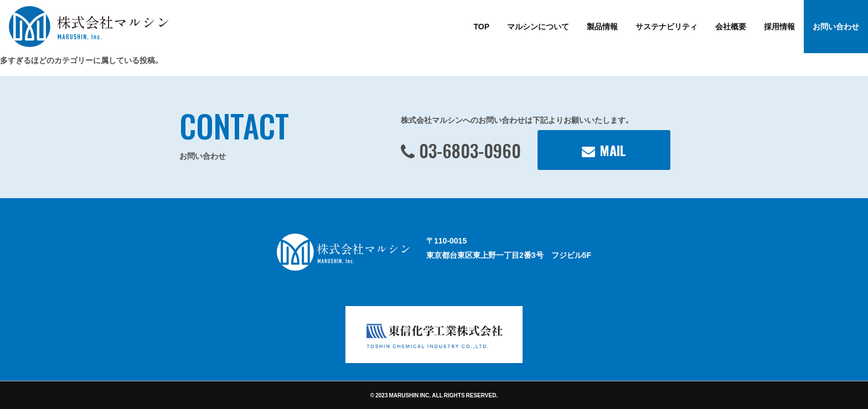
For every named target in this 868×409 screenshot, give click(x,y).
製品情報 (602, 26)
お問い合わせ (836, 26)
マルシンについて (538, 26)
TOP (481, 26)
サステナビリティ (666, 26)
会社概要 (731, 26)
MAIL (613, 150)
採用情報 (779, 26)
